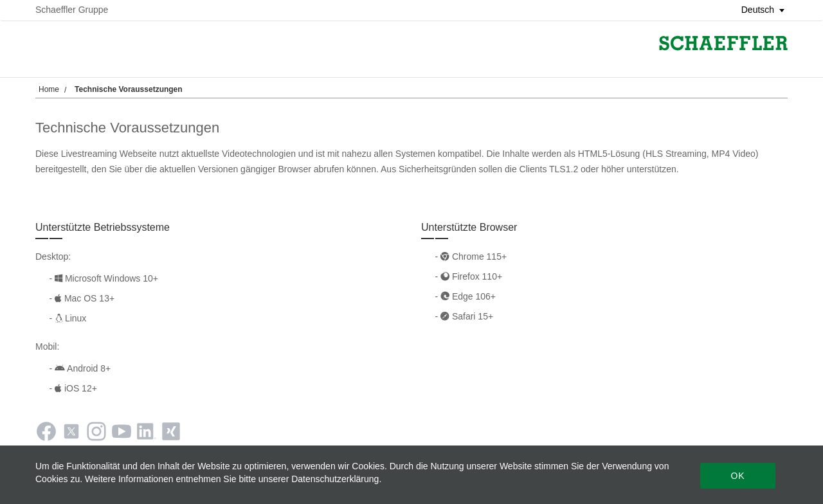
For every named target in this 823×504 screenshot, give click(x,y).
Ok (737, 476)
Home (49, 89)
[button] (758, 10)
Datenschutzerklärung (335, 479)
